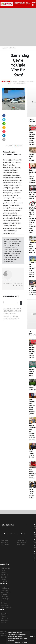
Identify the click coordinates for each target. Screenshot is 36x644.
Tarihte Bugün (5, 599)
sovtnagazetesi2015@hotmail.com (13, 283)
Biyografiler (4, 618)
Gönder (21, 303)
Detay (17, 642)
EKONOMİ (4, 581)
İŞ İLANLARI (4, 575)
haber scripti (4, 640)
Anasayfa (4, 48)
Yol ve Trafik (5, 590)
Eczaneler (4, 594)
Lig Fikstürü (4, 597)
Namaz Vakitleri (6, 592)
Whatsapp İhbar (21, 543)
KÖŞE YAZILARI (19, 3)
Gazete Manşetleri (6, 607)
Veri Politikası (5, 545)
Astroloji (3, 623)
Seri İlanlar (4, 603)
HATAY (3, 571)
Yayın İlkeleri (5, 543)
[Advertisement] (18, 27)
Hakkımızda (4, 540)
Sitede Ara (4, 614)
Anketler (3, 616)
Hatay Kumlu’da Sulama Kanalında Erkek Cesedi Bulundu (32, 138)
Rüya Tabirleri (5, 620)
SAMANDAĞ (12, 48)
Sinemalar (4, 601)
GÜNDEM (4, 579)
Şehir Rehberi (5, 605)
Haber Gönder (21, 545)
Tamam (25, 642)
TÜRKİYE (4, 573)
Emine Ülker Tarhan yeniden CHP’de (32, 454)
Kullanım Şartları (22, 540)
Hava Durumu (5, 588)
